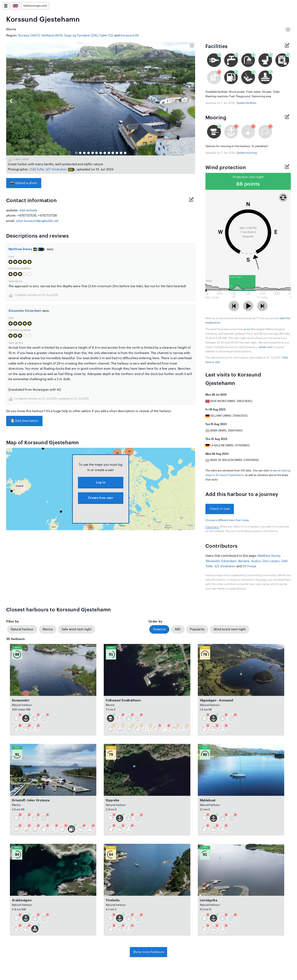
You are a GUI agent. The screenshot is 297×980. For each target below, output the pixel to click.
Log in (101, 482)
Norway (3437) (29, 36)
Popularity (197, 629)
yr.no (247, 329)
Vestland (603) (52, 36)
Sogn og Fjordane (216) (81, 36)
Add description (24, 421)
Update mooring (247, 153)
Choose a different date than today (227, 520)
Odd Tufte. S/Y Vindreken (48, 169)
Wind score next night (230, 629)
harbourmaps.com (35, 6)
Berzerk (244, 561)
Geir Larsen (271, 561)
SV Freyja (249, 566)
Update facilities (246, 103)
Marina (48, 629)
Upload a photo (24, 183)
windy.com (266, 347)
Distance (159, 629)
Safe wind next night (77, 629)
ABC (178, 629)
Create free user (101, 498)
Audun (256, 561)
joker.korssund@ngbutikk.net (37, 221)
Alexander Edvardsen (25, 311)
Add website (28, 210)
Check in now (220, 509)
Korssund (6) (130, 36)
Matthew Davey (23, 249)
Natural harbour (22, 629)
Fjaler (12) (106, 36)
